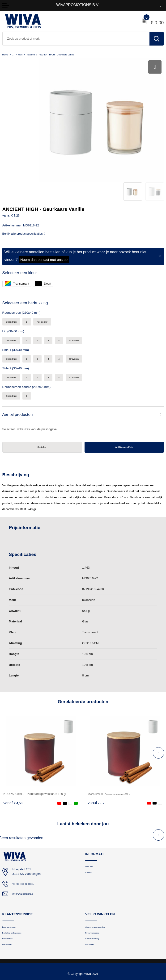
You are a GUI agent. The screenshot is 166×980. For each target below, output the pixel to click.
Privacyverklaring (96, 903)
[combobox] (76, 39)
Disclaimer (92, 917)
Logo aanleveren (13, 896)
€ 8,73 (97, 772)
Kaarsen (36, 54)
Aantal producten (19, 382)
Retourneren (10, 910)
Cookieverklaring (96, 910)
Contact (90, 843)
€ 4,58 (13, 772)
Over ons (91, 836)
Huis (23, 54)
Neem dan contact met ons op (44, 222)
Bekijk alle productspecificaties (24, 196)
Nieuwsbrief (10, 917)
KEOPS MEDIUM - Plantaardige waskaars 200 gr (121, 763)
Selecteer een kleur (22, 235)
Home (6, 54)
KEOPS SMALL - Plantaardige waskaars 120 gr (35, 763)
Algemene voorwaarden (100, 896)
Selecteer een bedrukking (28, 266)
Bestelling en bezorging (17, 903)
